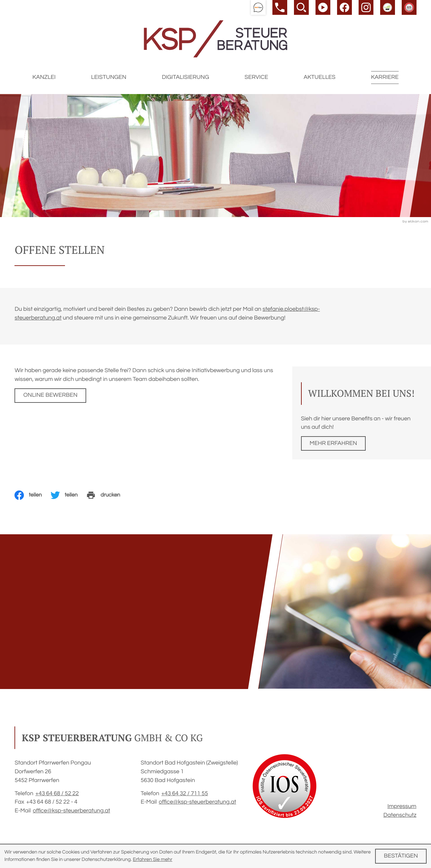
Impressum (402, 806)
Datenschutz (400, 815)
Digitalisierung (186, 77)
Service (256, 77)
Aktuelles (320, 77)
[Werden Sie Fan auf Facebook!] (344, 7)
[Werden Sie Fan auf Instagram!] (366, 7)
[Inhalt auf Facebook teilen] (32, 495)
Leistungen (109, 77)
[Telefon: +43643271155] (185, 794)
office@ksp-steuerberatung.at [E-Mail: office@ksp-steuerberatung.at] (71, 811)
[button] (258, 7)
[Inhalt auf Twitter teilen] (69, 495)
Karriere (385, 77)
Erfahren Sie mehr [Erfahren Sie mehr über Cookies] (152, 860)
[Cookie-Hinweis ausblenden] (401, 856)
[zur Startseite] (215, 39)
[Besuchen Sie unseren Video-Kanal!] (323, 7)
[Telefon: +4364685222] (57, 794)
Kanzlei (44, 77)
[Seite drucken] (107, 495)
